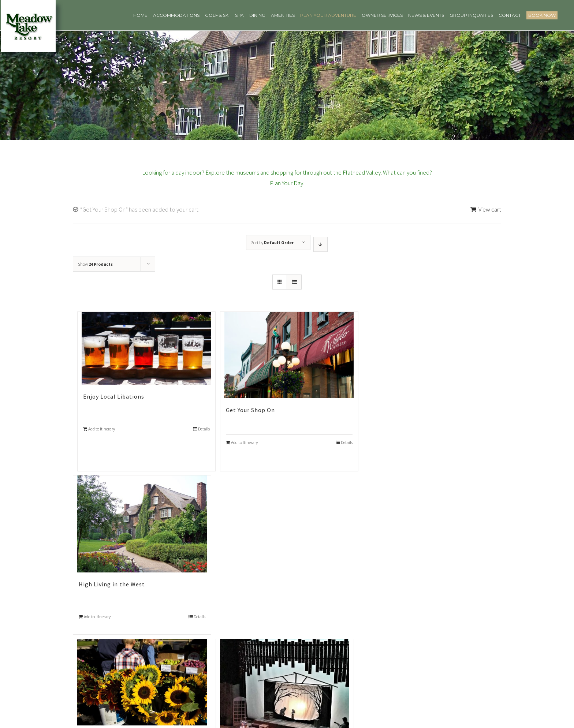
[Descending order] (320, 244)
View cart (490, 209)
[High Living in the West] (142, 524)
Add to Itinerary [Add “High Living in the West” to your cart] (97, 617)
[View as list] (294, 282)
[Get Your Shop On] (289, 355)
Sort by (272, 242)
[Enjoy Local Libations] (146, 348)
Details (204, 429)
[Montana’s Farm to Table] (142, 682)
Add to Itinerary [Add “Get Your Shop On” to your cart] (244, 442)
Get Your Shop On (250, 410)
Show (95, 264)
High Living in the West (112, 584)
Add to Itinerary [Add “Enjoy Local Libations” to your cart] (102, 429)
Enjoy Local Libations (114, 396)
